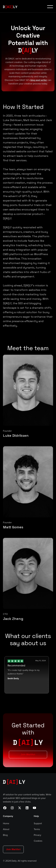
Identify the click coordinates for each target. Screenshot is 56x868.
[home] (11, 7)
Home (6, 823)
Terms (37, 829)
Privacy (37, 835)
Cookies (38, 841)
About (6, 829)
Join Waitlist (28, 754)
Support (38, 823)
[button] (50, 7)
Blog (5, 835)
